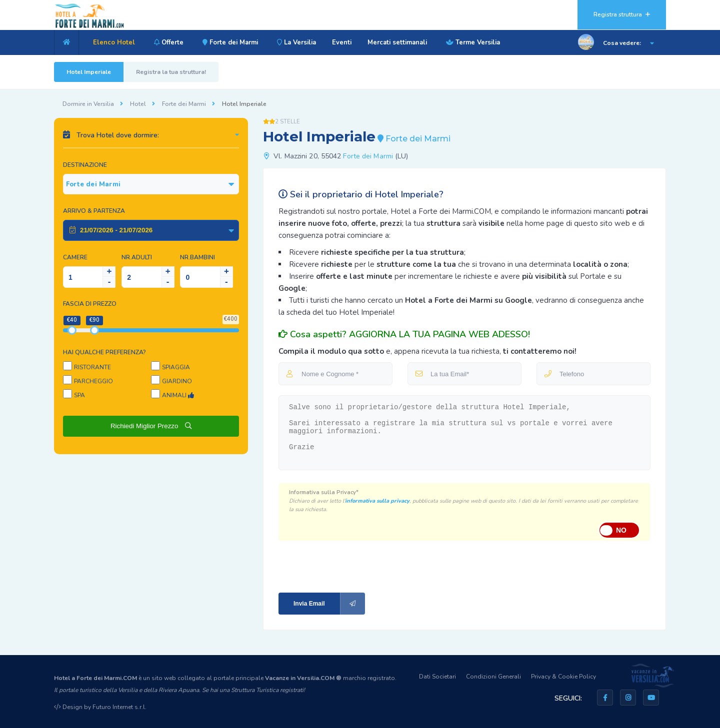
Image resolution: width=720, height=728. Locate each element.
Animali (178, 395)
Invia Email (329, 604)
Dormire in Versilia (88, 104)
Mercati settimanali (397, 42)
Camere (75, 257)
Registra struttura (622, 14)
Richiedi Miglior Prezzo (151, 426)
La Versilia (295, 42)
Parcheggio (93, 381)
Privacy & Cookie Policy (563, 677)
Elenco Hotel (114, 42)
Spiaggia (176, 367)
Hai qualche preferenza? (104, 352)
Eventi (342, 42)
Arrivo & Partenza (94, 211)
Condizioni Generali (493, 677)
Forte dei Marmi (229, 42)
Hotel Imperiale (89, 72)
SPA (79, 395)
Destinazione (85, 165)
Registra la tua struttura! (171, 72)
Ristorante (92, 367)
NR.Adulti (137, 257)
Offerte (167, 42)
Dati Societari (437, 677)
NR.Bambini (197, 257)
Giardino (177, 381)
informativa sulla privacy (377, 501)
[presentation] (345, 566)
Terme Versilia (471, 42)
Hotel (138, 104)
